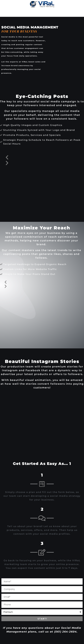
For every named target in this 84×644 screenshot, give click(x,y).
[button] (42, 157)
